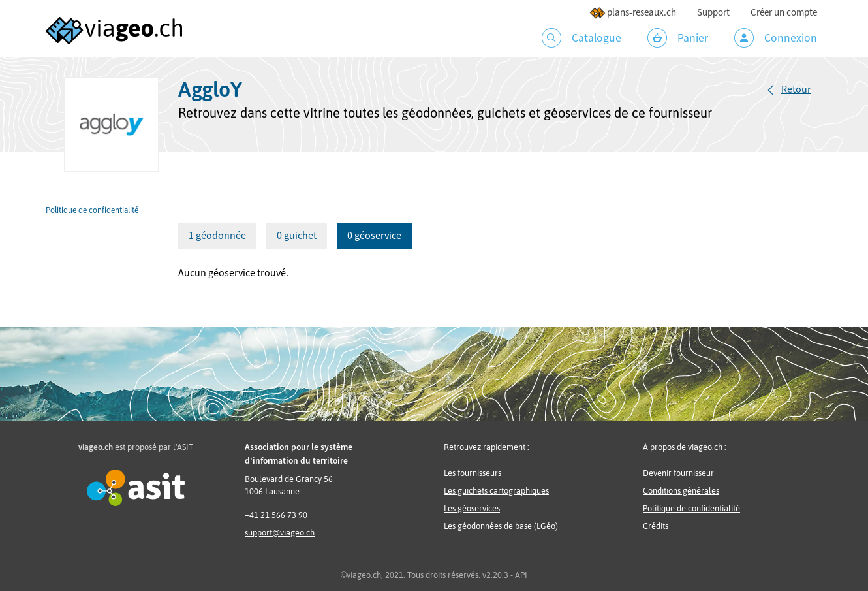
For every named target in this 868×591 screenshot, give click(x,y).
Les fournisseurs (473, 473)
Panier (678, 38)
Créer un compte (784, 13)
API (521, 575)
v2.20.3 (495, 575)
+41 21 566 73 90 (276, 515)
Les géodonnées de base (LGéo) (501, 526)
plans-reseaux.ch (633, 13)
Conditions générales (681, 491)
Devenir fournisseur (678, 473)
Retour (796, 89)
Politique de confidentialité (92, 210)
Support (713, 13)
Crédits (656, 526)
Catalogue (581, 38)
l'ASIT (183, 447)
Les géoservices (472, 508)
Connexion (776, 38)
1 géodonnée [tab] (217, 236)
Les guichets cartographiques (496, 491)
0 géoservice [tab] (374, 236)
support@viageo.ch (280, 533)
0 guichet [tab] (297, 236)
